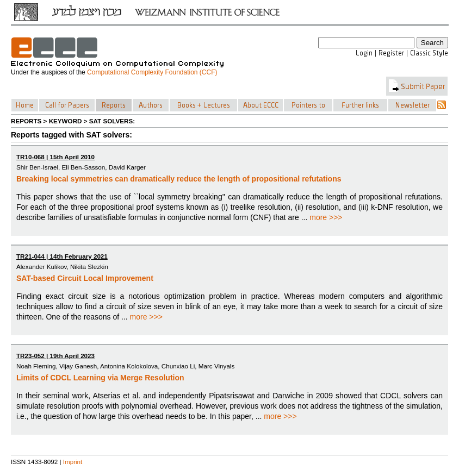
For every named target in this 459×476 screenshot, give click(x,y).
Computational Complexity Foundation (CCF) (152, 72)
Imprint (73, 462)
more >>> (326, 217)
